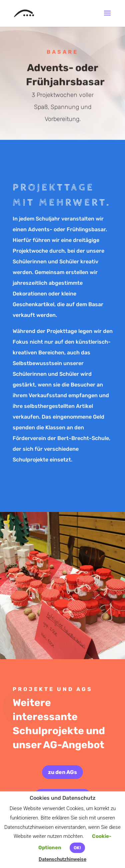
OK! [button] (77, 848)
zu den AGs (62, 772)
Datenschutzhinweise (62, 859)
